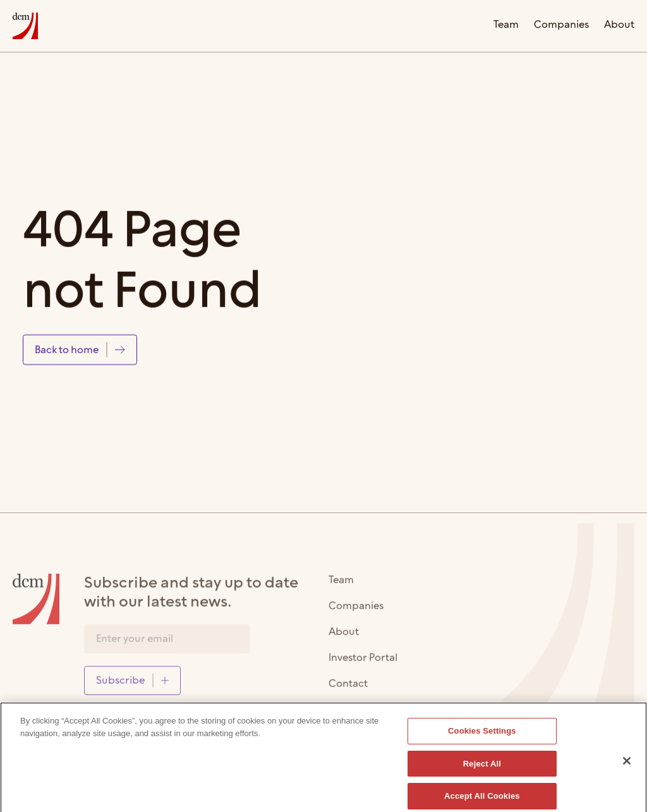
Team (506, 26)
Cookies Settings (482, 734)
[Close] (627, 764)
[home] (25, 26)
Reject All (482, 767)
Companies (561, 26)
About (619, 26)
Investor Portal (363, 662)
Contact (348, 688)
